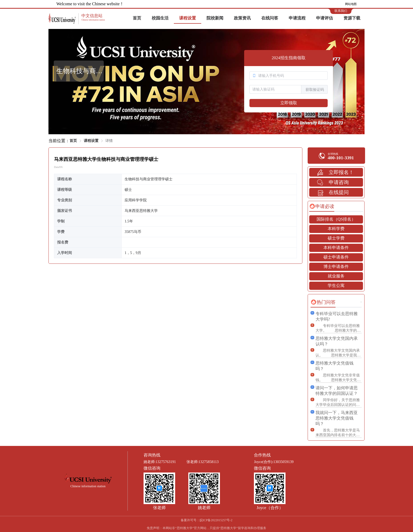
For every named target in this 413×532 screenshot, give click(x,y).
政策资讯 (242, 18)
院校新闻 (215, 18)
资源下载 (352, 18)
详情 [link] (109, 141)
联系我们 (341, 11)
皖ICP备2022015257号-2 (216, 520)
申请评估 (324, 18)
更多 (361, 302)
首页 (137, 18)
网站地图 (351, 4)
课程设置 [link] (91, 141)
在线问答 (270, 18)
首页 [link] (73, 141)
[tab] (322, 206)
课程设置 (188, 18)
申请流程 (297, 18)
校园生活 (160, 18)
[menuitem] (137, 18)
